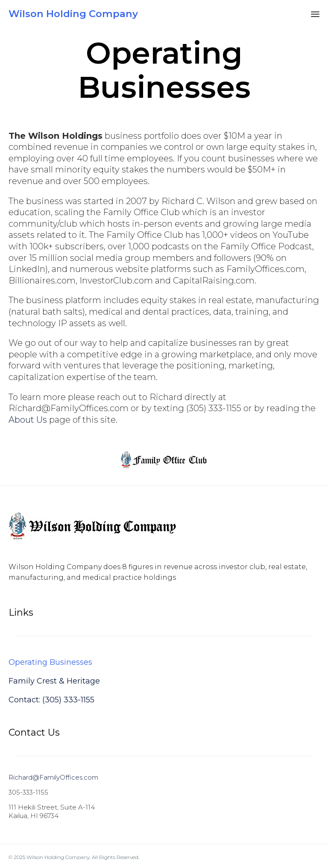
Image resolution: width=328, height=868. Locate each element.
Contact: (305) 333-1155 (51, 700)
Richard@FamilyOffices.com (53, 777)
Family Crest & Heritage (54, 681)
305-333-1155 (28, 792)
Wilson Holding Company (73, 14)
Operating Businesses (50, 662)
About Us (28, 420)
